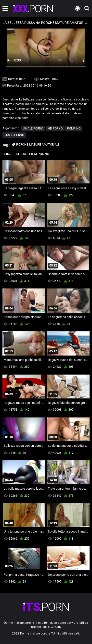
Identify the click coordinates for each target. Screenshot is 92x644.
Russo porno (14, 135)
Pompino (74, 129)
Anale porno (33, 129)
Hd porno (55, 129)
